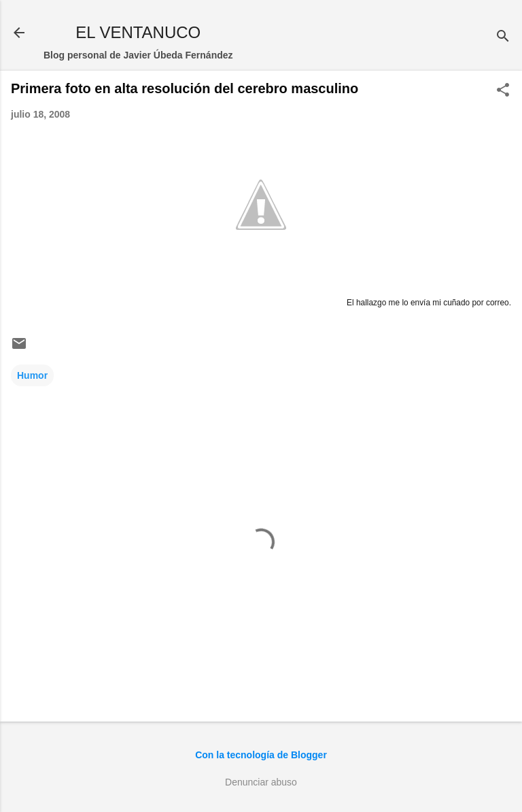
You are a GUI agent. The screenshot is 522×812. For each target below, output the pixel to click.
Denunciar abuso (261, 782)
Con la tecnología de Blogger (261, 755)
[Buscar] (503, 37)
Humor (32, 375)
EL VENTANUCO (138, 32)
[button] (503, 91)
